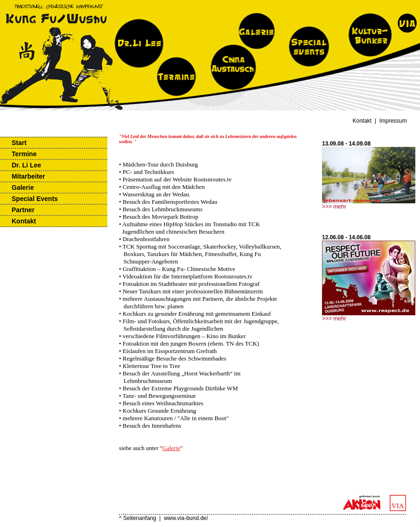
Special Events (35, 199)
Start (19, 143)
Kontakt (362, 121)
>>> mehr (334, 207)
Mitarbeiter (28, 176)
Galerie (23, 187)
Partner (23, 210)
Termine (24, 154)
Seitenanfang (140, 518)
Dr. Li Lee (26, 165)
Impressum (393, 121)
